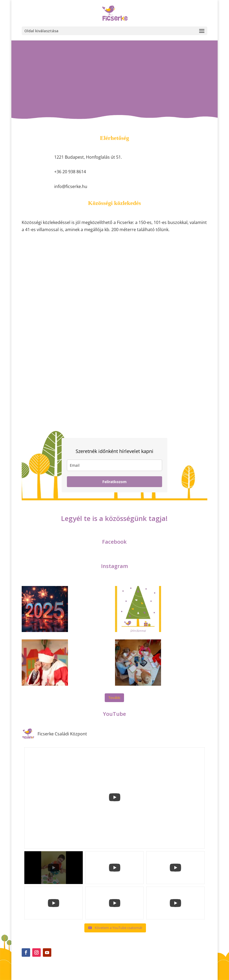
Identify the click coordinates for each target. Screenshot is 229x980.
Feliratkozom (114, 482)
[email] (114, 465)
